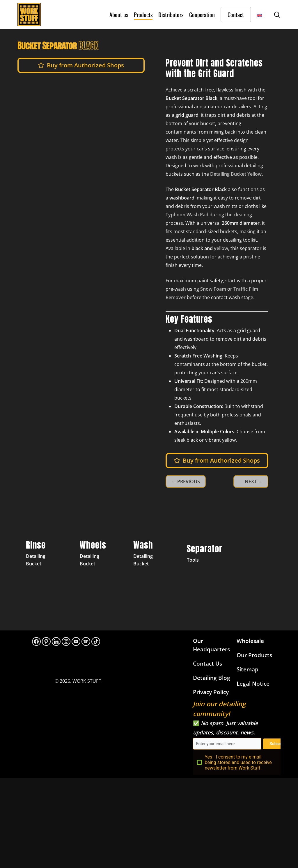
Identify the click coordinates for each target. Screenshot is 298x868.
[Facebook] (36, 641)
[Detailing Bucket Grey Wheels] (95, 555)
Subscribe (279, 744)
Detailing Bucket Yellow (236, 174)
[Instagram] (66, 641)
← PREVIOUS (186, 481)
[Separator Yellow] (203, 555)
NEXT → (254, 481)
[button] (85, 65)
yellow (221, 248)
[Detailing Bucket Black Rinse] (42, 555)
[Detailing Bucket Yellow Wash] (149, 555)
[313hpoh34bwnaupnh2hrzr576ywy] (86, 641)
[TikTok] (96, 641)
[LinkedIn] (56, 641)
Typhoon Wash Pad (187, 215)
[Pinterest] (46, 641)
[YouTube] (76, 641)
